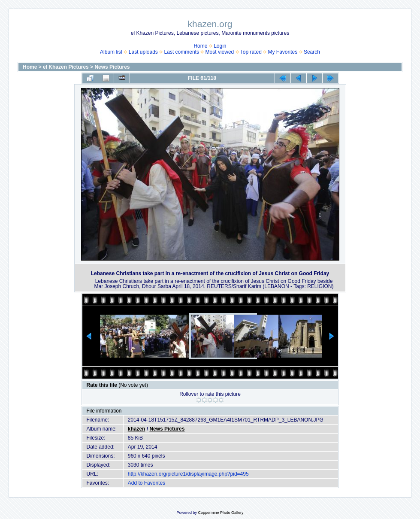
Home (200, 46)
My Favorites (283, 52)
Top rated (251, 52)
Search (312, 52)
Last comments (182, 52)
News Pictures (112, 67)
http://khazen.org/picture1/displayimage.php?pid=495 (188, 474)
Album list (111, 52)
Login (220, 46)
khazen (137, 429)
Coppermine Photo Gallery (221, 513)
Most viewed (220, 52)
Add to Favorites (147, 483)
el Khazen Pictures (66, 67)
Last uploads (143, 52)
